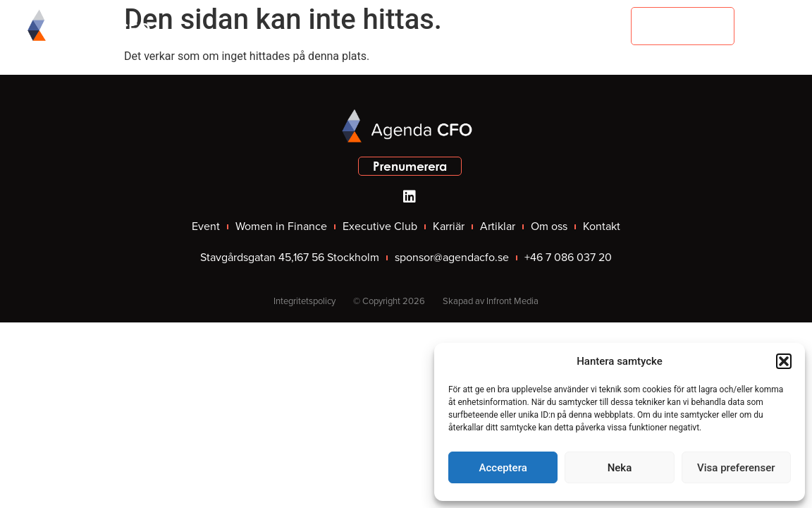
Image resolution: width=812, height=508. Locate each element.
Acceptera (503, 468)
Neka (620, 468)
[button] (784, 361)
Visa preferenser (736, 468)
